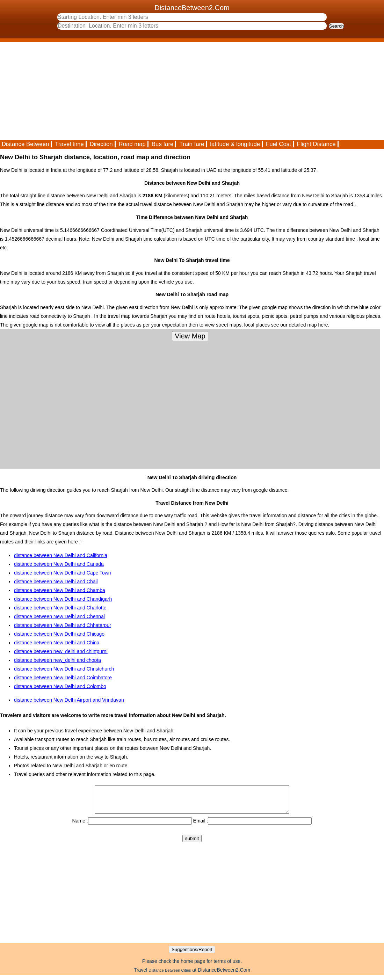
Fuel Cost (278, 144)
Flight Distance (316, 144)
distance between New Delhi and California (61, 555)
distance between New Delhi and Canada (59, 564)
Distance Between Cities (170, 975)
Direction (101, 144)
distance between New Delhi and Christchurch (64, 669)
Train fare (192, 144)
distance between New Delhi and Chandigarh (63, 599)
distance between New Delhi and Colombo (60, 686)
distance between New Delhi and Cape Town (63, 573)
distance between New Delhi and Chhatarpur (63, 625)
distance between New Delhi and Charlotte (60, 608)
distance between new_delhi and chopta (57, 660)
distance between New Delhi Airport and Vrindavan (69, 700)
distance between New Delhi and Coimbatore (63, 678)
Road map (132, 144)
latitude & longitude (235, 144)
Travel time (69, 144)
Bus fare (163, 144)
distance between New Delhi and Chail (56, 582)
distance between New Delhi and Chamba (60, 590)
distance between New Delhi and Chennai (59, 616)
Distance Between (25, 144)
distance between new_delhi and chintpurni (61, 651)
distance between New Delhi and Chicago (59, 634)
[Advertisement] (192, 91)
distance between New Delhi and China (57, 643)
